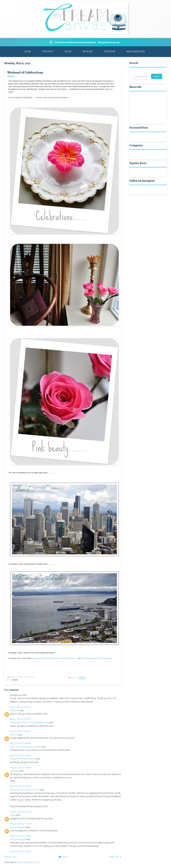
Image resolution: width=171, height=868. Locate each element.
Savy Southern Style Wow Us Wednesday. (96, 658)
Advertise (110, 51)
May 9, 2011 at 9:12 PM (20, 719)
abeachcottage (18, 839)
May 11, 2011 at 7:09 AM (21, 836)
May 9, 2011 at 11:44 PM (20, 743)
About (68, 51)
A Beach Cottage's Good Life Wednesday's (62, 658)
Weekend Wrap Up (39, 658)
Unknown (14, 710)
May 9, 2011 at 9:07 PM (20, 707)
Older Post (115, 857)
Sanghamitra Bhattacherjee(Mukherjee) (29, 722)
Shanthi (14, 734)
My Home (88, 51)
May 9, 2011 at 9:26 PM (20, 731)
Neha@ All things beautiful (23, 759)
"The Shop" (48, 51)
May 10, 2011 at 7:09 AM (21, 824)
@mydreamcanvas (109, 42)
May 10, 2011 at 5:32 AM (21, 786)
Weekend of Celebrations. (26, 72)
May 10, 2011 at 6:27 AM (21, 812)
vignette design (17, 827)
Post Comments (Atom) (28, 862)
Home (28, 51)
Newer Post (11, 857)
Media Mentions (136, 51)
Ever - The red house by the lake (25, 746)
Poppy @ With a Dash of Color (25, 790)
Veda (13, 815)
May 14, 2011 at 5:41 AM (20, 851)
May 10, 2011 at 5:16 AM (21, 767)
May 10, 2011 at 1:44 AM (21, 755)
